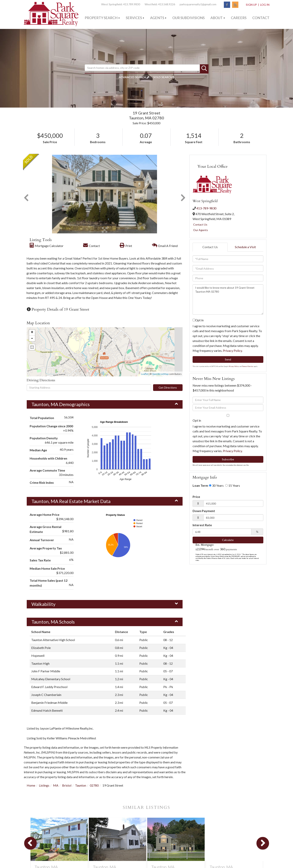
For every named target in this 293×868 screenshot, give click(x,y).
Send (228, 359)
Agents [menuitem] (157, 18)
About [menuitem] (217, 18)
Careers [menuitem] (239, 18)
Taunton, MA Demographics (61, 404)
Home (31, 785)
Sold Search (163, 77)
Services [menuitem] (134, 18)
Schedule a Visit (245, 247)
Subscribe (228, 459)
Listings (44, 785)
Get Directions (168, 387)
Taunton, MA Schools (53, 622)
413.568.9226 (167, 4)
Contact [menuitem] (261, 18)
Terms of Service (248, 366)
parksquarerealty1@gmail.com (198, 4)
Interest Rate (202, 525)
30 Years (216, 485)
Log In (265, 5)
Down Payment (204, 511)
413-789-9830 (206, 208)
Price (196, 497)
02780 (94, 785)
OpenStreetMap (160, 374)
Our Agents (201, 230)
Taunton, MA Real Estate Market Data (71, 501)
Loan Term (200, 485)
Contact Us (200, 224)
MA (56, 785)
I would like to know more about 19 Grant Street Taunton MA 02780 (228, 299)
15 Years (233, 485)
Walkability (43, 604)
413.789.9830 (132, 4)
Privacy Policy (232, 351)
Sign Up (251, 5)
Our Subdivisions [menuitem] (188, 18)
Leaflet (145, 374)
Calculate (228, 540)
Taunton (81, 785)
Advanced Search (132, 77)
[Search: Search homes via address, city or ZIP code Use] (142, 68)
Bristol (67, 785)
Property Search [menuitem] (101, 18)
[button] (204, 69)
